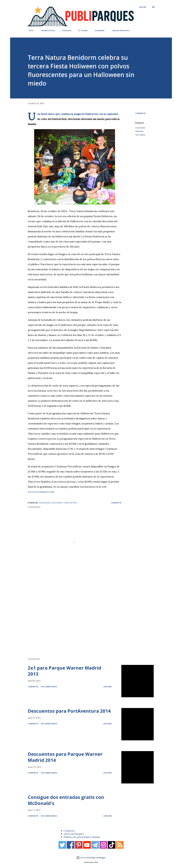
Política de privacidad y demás (82, 837)
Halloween (139, 131)
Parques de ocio (46, 30)
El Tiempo (82, 30)
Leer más (108, 687)
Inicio (30, 30)
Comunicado (140, 128)
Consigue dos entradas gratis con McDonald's (66, 800)
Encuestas (65, 30)
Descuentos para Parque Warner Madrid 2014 (65, 757)
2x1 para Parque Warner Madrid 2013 (64, 671)
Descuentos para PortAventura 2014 (69, 711)
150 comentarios (49, 687)
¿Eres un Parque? (74, 834)
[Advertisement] (86, 620)
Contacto (69, 831)
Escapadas (98, 30)
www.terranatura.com (41, 492)
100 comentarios (49, 724)
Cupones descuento (119, 30)
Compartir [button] (140, 113)
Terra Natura (140, 135)
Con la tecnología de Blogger (91, 858)
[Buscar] (143, 7)
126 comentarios (49, 773)
